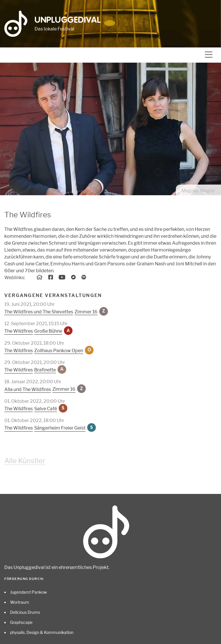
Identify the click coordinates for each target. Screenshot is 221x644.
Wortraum (20, 602)
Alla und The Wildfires (28, 389)
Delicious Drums (25, 612)
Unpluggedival (68, 20)
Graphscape (21, 622)
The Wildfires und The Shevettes (39, 312)
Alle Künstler (25, 461)
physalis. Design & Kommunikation (42, 632)
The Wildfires (19, 331)
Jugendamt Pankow (28, 592)
